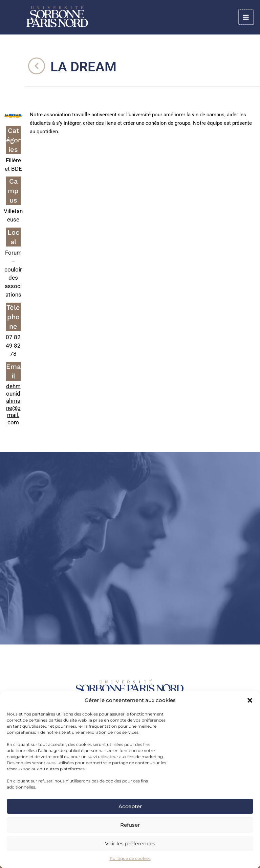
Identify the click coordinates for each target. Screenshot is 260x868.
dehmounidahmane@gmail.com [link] (13, 404)
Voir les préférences (130, 843)
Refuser (130, 825)
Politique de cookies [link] (130, 858)
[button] (250, 700)
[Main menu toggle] (246, 17)
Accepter (130, 806)
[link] (74, 17)
